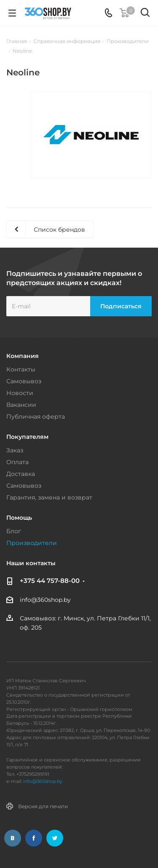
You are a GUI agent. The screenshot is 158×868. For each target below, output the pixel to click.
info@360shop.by (45, 600)
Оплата (17, 462)
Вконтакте (13, 838)
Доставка (21, 474)
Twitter (55, 838)
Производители (32, 543)
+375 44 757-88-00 (50, 581)
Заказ (15, 450)
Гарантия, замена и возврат (49, 497)
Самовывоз (24, 381)
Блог (14, 531)
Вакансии (21, 405)
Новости (20, 393)
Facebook (34, 838)
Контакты (21, 369)
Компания (23, 356)
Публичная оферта (36, 417)
